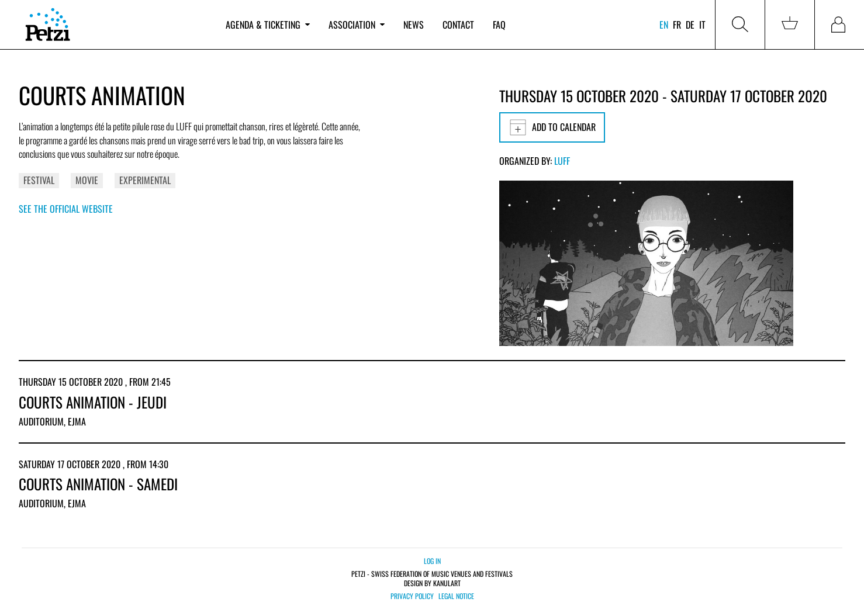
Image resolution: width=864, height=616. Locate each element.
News (414, 25)
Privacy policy (412, 596)
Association (357, 25)
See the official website (66, 209)
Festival (39, 180)
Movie (87, 180)
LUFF (562, 161)
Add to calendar (552, 127)
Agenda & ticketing (268, 25)
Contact (458, 25)
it (702, 25)
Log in (432, 561)
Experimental (145, 180)
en (664, 25)
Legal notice (456, 596)
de (690, 25)
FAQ (499, 25)
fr (677, 25)
